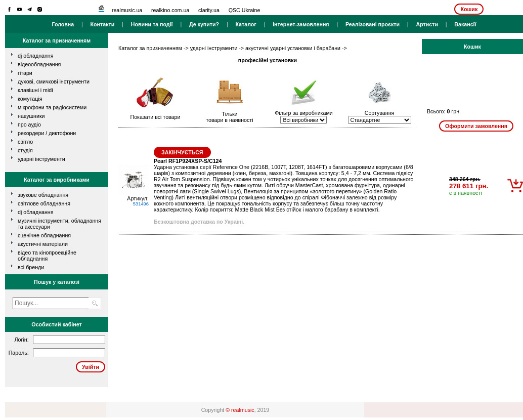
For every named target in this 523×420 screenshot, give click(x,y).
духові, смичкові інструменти (54, 81)
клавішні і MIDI (35, 90)
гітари (25, 73)
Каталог (246, 24)
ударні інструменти (41, 159)
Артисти (427, 24)
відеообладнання (39, 64)
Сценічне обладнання (44, 235)
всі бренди (31, 267)
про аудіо (29, 124)
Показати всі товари (156, 117)
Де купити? (204, 24)
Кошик (469, 9)
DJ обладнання (36, 212)
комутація (30, 99)
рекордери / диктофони (47, 133)
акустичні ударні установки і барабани (293, 48)
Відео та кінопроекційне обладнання (47, 256)
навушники (31, 116)
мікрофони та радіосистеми (52, 107)
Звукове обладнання (43, 195)
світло (25, 142)
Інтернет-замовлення (301, 24)
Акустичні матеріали (43, 244)
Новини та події (152, 24)
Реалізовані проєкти (373, 24)
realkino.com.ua (170, 10)
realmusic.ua (127, 10)
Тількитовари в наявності (229, 117)
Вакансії (465, 24)
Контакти (103, 24)
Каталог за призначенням (150, 48)
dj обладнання (36, 56)
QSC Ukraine (245, 10)
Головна (63, 24)
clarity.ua (209, 10)
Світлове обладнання (44, 203)
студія (25, 150)
